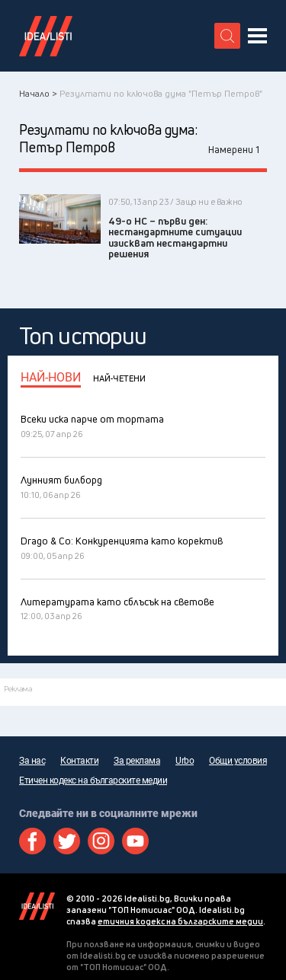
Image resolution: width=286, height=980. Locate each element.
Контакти (79, 761)
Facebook (32, 841)
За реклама (137, 761)
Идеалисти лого (46, 36)
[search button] (227, 36)
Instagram (101, 841)
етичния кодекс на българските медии (180, 921)
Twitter (67, 841)
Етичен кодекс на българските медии (93, 780)
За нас (32, 761)
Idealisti (37, 906)
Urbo (185, 761)
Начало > (38, 93)
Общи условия (238, 761)
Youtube (135, 841)
